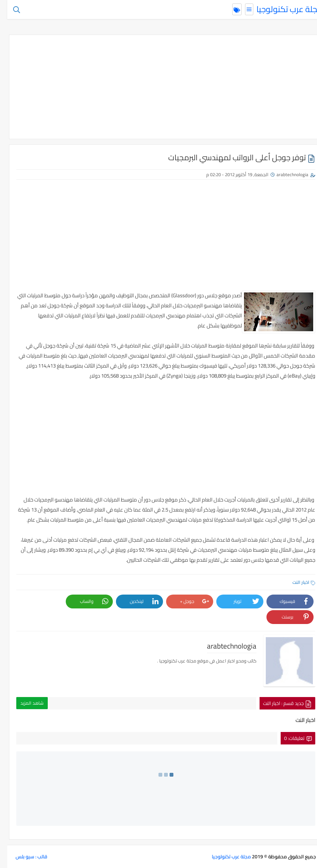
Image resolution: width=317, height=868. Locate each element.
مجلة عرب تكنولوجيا (282, 9)
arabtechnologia (285, 174)
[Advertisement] (158, 87)
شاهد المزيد (25, 703)
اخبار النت (297, 582)
